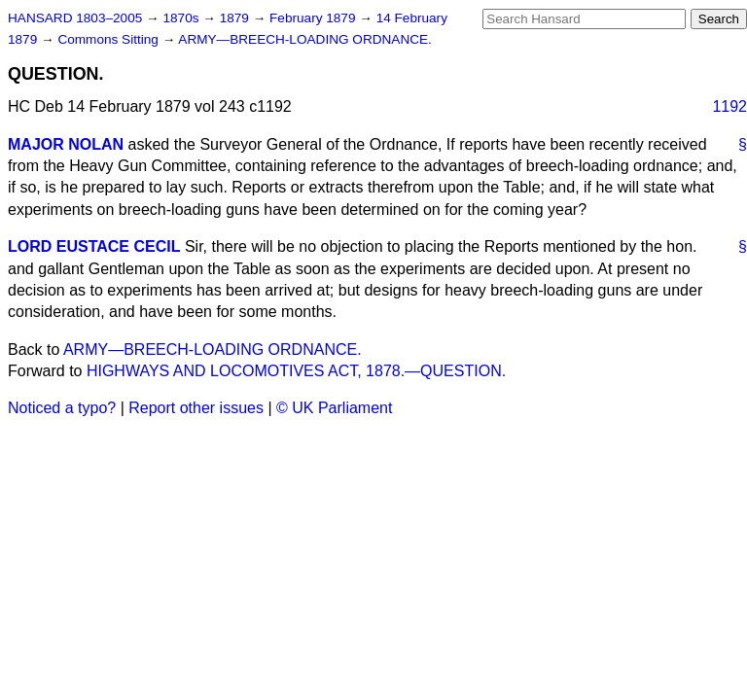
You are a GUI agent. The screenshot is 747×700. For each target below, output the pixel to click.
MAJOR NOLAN (66, 144)
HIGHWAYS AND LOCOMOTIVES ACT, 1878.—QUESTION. (296, 371)
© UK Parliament (334, 408)
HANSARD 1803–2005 (75, 18)
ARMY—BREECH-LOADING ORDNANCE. (305, 39)
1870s (182, 18)
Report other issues (196, 408)
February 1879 (314, 18)
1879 (236, 18)
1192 (729, 106)
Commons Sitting (109, 39)
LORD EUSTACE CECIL (94, 246)
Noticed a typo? (62, 408)
